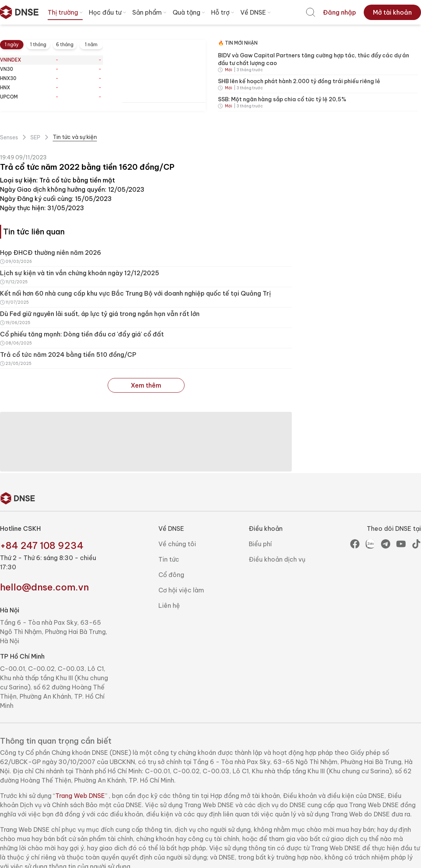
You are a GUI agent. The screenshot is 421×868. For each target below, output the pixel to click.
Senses (9, 137)
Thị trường (66, 12)
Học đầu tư (108, 12)
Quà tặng (190, 12)
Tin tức (169, 559)
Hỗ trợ (223, 12)
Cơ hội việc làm (181, 590)
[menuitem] (311, 12)
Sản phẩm (150, 12)
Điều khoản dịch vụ (277, 559)
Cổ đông (171, 575)
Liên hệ (169, 605)
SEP (35, 137)
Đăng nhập (339, 12)
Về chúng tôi (177, 544)
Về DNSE (256, 12)
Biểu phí (260, 544)
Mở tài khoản (392, 12)
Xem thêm (146, 385)
